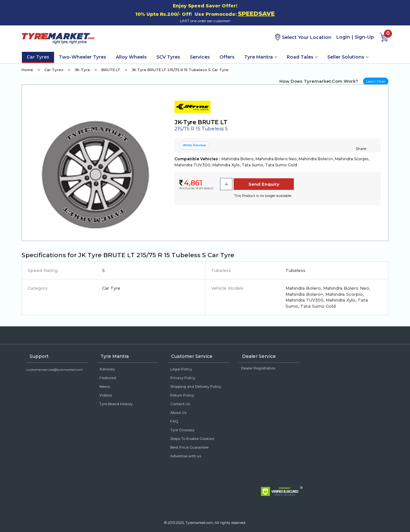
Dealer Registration (258, 368)
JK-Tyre (82, 70)
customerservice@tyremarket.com (55, 370)
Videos (106, 395)
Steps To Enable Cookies (192, 439)
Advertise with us (186, 456)
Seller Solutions (348, 57)
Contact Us (180, 404)
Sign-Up (364, 37)
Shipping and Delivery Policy (196, 387)
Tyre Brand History (116, 404)
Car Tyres (38, 57)
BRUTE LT (111, 70)
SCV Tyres (168, 57)
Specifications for (128, 255)
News (105, 387)
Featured (108, 378)
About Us (178, 413)
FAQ (174, 421)
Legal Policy (181, 369)
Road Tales (302, 57)
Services (200, 57)
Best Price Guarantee (189, 447)
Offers (227, 57)
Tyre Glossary (182, 430)
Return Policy (182, 395)
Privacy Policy (183, 378)
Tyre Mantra (261, 57)
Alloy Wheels (131, 57)
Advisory (107, 369)
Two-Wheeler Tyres (83, 57)
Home (27, 70)
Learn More (376, 81)
